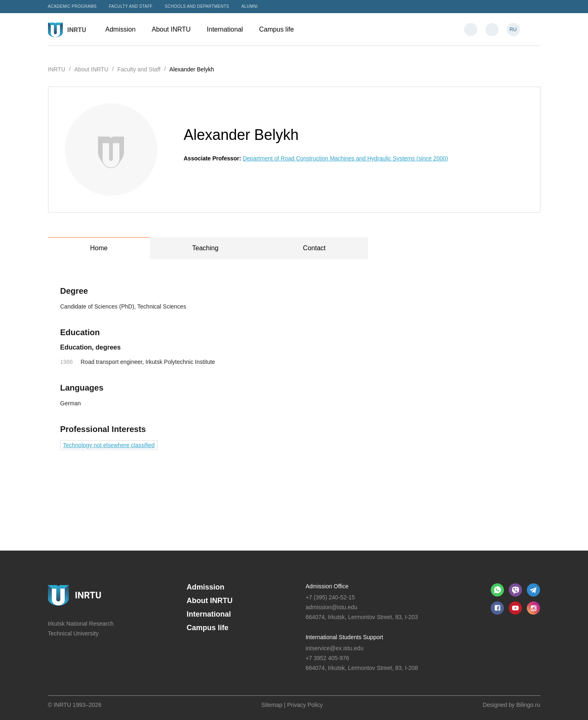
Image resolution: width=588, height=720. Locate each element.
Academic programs (72, 6)
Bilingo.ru (528, 705)
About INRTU (175, 29)
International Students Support (344, 637)
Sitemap (272, 705)
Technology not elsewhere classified (109, 445)
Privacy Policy (305, 705)
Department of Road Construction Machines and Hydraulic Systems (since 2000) (345, 158)
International (229, 29)
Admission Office (327, 586)
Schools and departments (197, 6)
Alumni (249, 6)
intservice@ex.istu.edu (335, 648)
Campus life (281, 29)
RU (513, 30)
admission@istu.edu (332, 607)
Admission (125, 29)
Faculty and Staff (131, 6)
